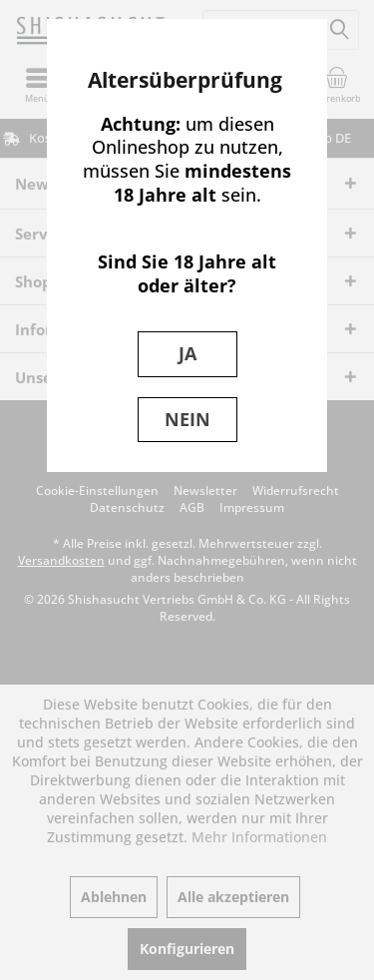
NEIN (187, 419)
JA (187, 353)
